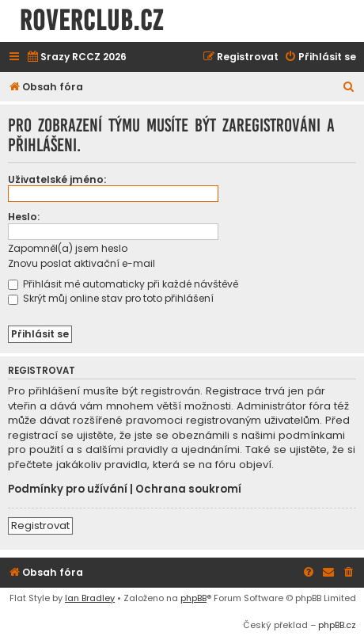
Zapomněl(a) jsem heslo (68, 248)
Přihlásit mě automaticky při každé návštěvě (123, 284)
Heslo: (24, 217)
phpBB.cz (337, 625)
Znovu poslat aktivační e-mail (82, 263)
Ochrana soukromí (188, 489)
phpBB (193, 598)
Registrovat (40, 526)
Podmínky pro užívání (68, 489)
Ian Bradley (90, 598)
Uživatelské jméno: (57, 179)
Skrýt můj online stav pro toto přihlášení (111, 298)
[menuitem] (76, 57)
